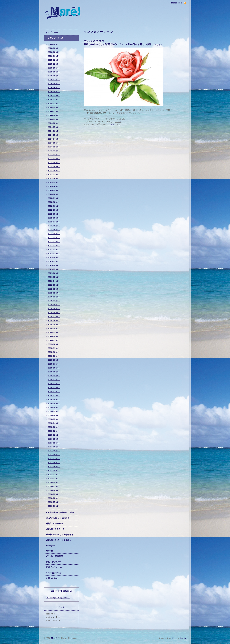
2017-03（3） (54, 474)
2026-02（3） (54, 52)
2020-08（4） (54, 313)
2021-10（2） (54, 257)
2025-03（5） (54, 96)
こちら (118, 122)
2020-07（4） (54, 317)
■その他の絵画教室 (55, 556)
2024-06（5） (54, 131)
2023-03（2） (54, 190)
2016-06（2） (54, 506)
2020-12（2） (54, 297)
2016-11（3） (54, 486)
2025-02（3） (54, 99)
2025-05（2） (54, 88)
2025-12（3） (54, 60)
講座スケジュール (54, 562)
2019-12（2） (54, 344)
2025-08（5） (54, 76)
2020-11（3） (54, 301)
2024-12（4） (54, 107)
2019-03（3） (54, 380)
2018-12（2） (54, 392)
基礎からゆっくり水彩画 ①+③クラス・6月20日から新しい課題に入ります (124, 44)
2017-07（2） (54, 459)
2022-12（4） (54, 202)
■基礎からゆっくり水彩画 (58, 518)
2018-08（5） (54, 407)
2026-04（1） (54, 44)
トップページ (52, 33)
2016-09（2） (54, 494)
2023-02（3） (54, 194)
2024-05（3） (54, 135)
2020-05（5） (54, 324)
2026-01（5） (54, 56)
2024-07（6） (54, 127)
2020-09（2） (54, 309)
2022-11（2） (54, 206)
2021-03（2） (54, 285)
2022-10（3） (54, 210)
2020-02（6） (54, 336)
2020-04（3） (54, 328)
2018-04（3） (54, 423)
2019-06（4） (54, 368)
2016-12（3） (54, 482)
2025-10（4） (54, 68)
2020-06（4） (54, 321)
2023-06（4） (54, 178)
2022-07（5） (54, 222)
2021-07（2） (54, 269)
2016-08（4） (54, 498)
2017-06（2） (54, 463)
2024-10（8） (54, 115)
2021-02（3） (54, 289)
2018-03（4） (54, 427)
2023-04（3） (54, 186)
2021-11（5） (54, 253)
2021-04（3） (54, 281)
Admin (183, 638)
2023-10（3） (54, 163)
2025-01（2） (54, 103)
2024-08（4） (54, 123)
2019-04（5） (54, 376)
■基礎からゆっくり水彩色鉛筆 (60, 535)
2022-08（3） (54, 218)
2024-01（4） (54, 151)
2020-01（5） (54, 340)
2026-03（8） (54, 48)
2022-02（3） (54, 242)
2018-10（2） (54, 399)
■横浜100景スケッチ (55, 529)
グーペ (175, 638)
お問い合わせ (52, 578)
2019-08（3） (54, 360)
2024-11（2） (54, 111)
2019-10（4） (54, 352)
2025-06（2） (54, 84)
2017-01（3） (54, 478)
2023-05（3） (54, 182)
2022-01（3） (54, 246)
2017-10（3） (54, 447)
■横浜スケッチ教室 (55, 524)
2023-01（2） (54, 198)
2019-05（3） (54, 372)
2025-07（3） (54, 80)
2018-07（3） (54, 411)
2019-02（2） (54, 384)
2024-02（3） (54, 147)
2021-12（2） (54, 249)
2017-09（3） (54, 451)
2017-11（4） (54, 443)
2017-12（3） (54, 439)
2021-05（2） (54, 277)
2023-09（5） (54, 167)
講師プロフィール (54, 567)
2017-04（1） (54, 470)
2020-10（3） (54, 305)
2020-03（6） (54, 332)
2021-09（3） (54, 261)
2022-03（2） (54, 238)
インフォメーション (55, 38)
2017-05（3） (54, 467)
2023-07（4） (54, 174)
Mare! (54, 638)
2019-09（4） (54, 356)
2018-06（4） (54, 415)
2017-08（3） (54, 455)
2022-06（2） (54, 226)
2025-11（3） (54, 64)
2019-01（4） (54, 388)
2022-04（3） (54, 234)
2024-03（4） (54, 143)
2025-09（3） (54, 72)
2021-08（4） (54, 265)
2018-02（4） (54, 431)
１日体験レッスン (54, 573)
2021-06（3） (54, 273)
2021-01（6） (54, 293)
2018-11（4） (54, 395)
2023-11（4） (54, 159)
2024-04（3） (54, 139)
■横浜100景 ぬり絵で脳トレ (59, 540)
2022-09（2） (54, 214)
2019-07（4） (54, 364)
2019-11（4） (54, 348)
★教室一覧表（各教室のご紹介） (61, 512)
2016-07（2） (54, 502)
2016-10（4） (54, 490)
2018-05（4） (54, 419)
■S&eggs (50, 545)
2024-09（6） (54, 119)
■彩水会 (49, 551)
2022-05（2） (54, 230)
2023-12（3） (54, 155)
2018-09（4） (54, 403)
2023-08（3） (54, 171)
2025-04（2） (54, 92)
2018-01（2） (54, 435)
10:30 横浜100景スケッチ (58, 598)
